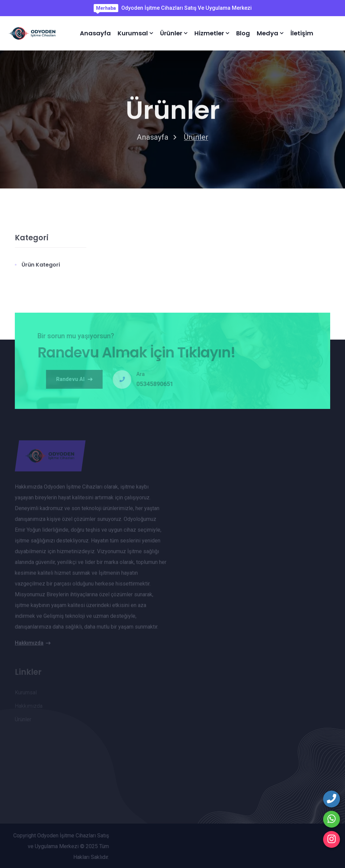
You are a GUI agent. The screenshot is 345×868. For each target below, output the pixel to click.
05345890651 (157, 384)
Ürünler (171, 33)
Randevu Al (77, 379)
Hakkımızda (33, 645)
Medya (268, 33)
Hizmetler (209, 33)
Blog (243, 33)
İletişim (302, 33)
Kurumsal (133, 33)
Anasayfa (95, 33)
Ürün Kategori (41, 267)
